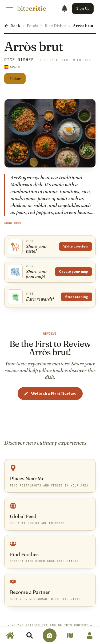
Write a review (76, 246)
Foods (32, 26)
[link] (32, 9)
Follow (15, 78)
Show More (13, 223)
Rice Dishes (55, 26)
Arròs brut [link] (83, 26)
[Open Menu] (10, 9)
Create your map (73, 272)
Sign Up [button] (83, 8)
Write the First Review (50, 393)
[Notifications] (65, 9)
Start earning (77, 297)
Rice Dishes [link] (19, 60)
